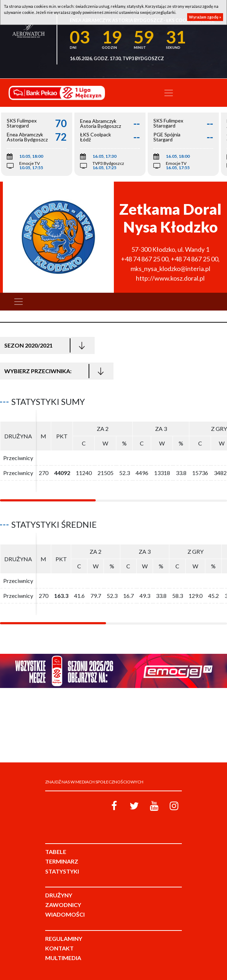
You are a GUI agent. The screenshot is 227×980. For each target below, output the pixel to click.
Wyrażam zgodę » (205, 17)
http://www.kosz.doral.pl (170, 278)
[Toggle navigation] (169, 93)
